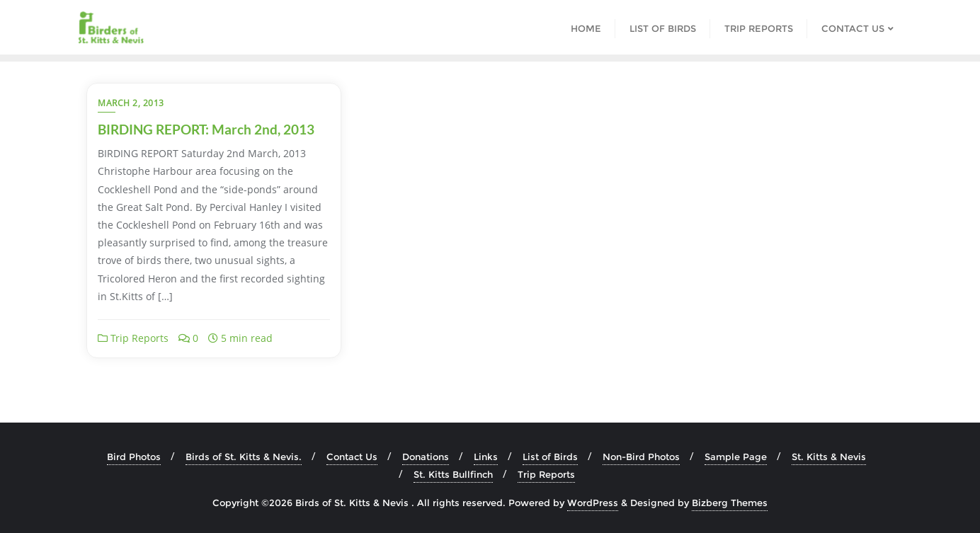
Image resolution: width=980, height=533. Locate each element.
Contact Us (352, 457)
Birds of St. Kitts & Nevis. (244, 457)
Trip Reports (133, 338)
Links (486, 457)
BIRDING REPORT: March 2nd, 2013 (206, 129)
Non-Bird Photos (641, 457)
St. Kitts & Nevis (829, 457)
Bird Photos (134, 457)
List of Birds (550, 457)
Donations (426, 457)
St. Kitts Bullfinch (453, 474)
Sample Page (736, 457)
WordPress (593, 503)
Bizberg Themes (730, 503)
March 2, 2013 (131, 103)
